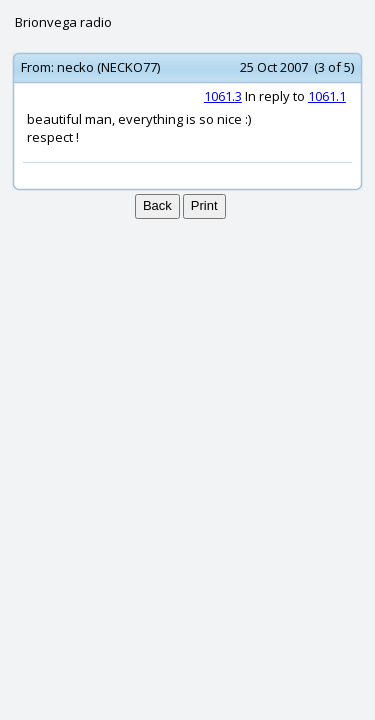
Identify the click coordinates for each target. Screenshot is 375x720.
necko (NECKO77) (108, 67)
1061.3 (223, 96)
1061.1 (327, 96)
